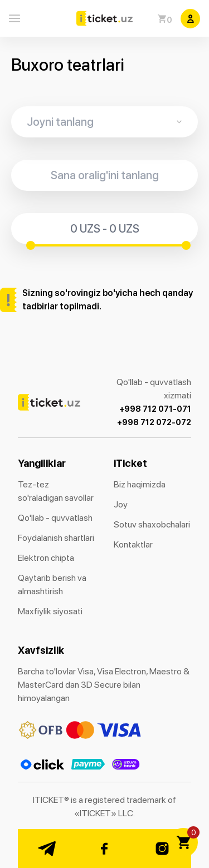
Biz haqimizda (140, 484)
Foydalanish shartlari (56, 538)
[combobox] (104, 122)
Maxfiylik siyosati (50, 611)
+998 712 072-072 (154, 422)
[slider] (31, 245)
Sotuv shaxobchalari (152, 524)
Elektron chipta (46, 558)
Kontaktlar (133, 544)
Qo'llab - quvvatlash (55, 518)
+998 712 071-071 (155, 409)
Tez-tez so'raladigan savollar (56, 491)
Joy (121, 504)
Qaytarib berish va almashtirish (52, 585)
